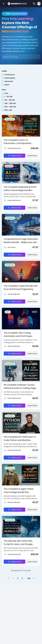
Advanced (9, 82)
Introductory (10, 75)
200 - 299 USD (10, 104)
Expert (7, 85)
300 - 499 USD (10, 107)
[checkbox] (3, 75)
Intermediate (10, 78)
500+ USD (8, 110)
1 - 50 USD (8, 97)
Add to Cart (15, 156)
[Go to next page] (33, 578)
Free (6, 94)
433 (29, 578)
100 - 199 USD (10, 100)
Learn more (32, 156)
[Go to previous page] (9, 578)
